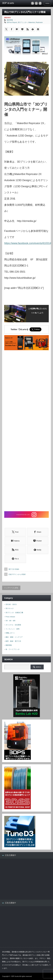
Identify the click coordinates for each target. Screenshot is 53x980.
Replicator (39, 22)
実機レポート (10, 633)
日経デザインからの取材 (17, 574)
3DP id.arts (15, 976)
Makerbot (32, 22)
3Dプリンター (23, 22)
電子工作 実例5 (14, 569)
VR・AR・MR (10, 621)
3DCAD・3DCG (11, 604)
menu (47, 3)
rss (33, 3)
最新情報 (10, 20)
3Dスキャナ (10, 608)
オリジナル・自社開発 (13, 625)
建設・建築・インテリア (14, 637)
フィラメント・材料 (13, 629)
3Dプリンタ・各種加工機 (14, 613)
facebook (40, 3)
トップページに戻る (11, 588)
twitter (36, 3)
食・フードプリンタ (13, 649)
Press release (10, 617)
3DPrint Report (12, 22)
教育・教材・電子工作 (13, 641)
